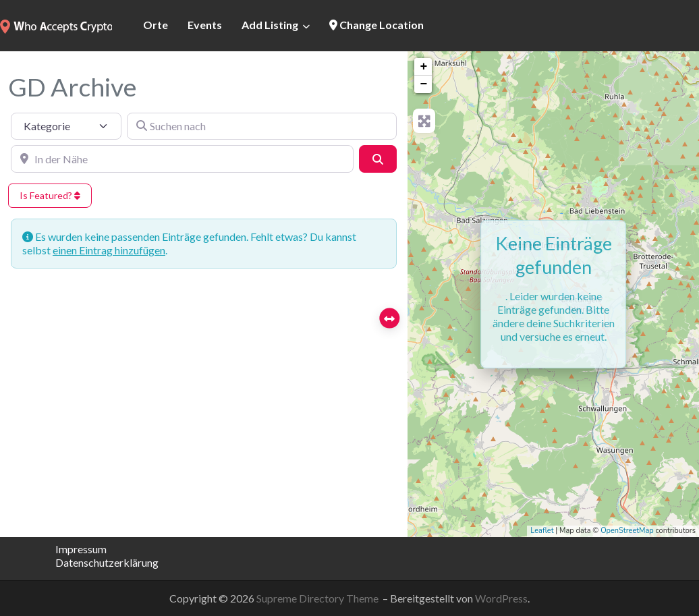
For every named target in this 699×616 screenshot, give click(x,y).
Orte (156, 25)
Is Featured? (50, 195)
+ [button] (423, 67)
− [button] (423, 84)
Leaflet (542, 531)
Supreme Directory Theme (318, 598)
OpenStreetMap (627, 531)
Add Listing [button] (270, 25)
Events (205, 25)
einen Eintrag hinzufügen (109, 250)
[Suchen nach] (262, 126)
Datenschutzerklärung (107, 562)
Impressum (81, 549)
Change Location (376, 25)
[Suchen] (378, 159)
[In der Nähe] (182, 159)
